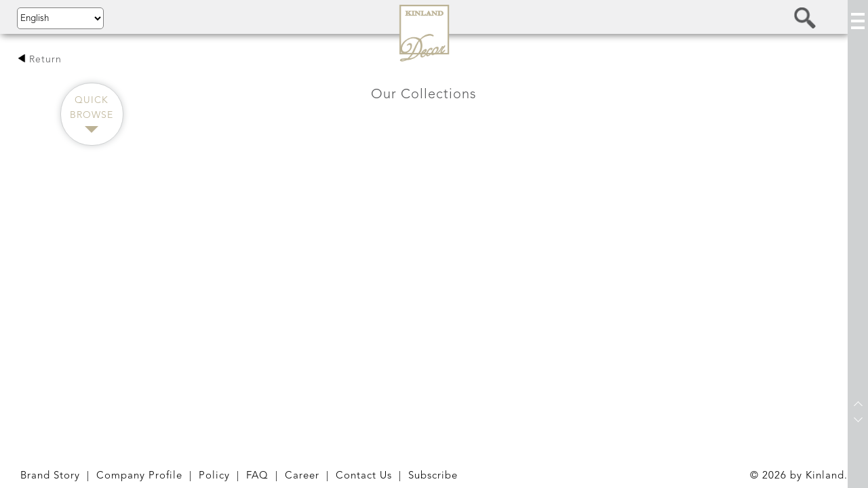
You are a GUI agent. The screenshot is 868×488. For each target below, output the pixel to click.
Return (40, 60)
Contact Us (364, 476)
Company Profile (139, 476)
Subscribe (433, 476)
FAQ (257, 476)
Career (302, 476)
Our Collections (424, 95)
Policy (214, 476)
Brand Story (50, 476)
